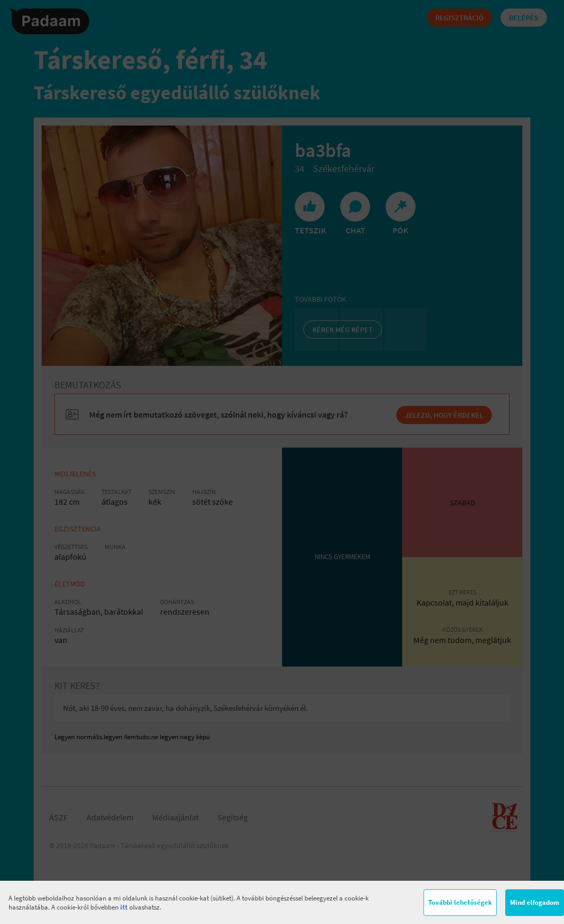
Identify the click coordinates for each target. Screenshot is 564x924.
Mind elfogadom (535, 902)
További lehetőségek (460, 902)
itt (124, 907)
